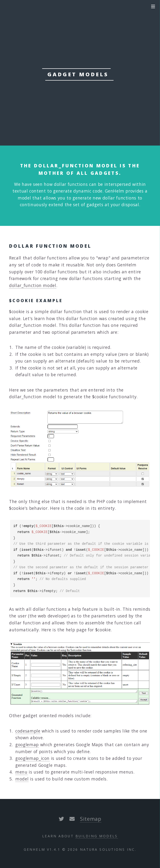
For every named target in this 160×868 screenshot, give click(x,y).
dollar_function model (33, 285)
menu (21, 772)
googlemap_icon (32, 758)
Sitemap (91, 819)
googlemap (27, 745)
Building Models (97, 836)
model (22, 779)
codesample (28, 731)
